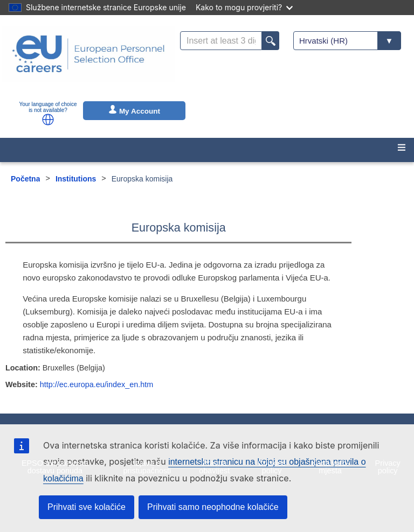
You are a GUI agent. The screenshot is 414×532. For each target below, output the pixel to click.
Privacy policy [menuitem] (388, 467)
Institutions (76, 179)
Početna (25, 179)
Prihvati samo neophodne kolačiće (213, 507)
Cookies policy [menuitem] (272, 467)
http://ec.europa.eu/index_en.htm (96, 384)
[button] (48, 120)
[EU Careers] (88, 61)
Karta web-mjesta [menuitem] (330, 467)
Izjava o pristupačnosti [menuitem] (147, 467)
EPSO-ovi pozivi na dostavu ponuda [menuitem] (55, 467)
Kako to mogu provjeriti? (244, 7)
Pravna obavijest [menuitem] (214, 467)
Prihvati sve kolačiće (87, 507)
